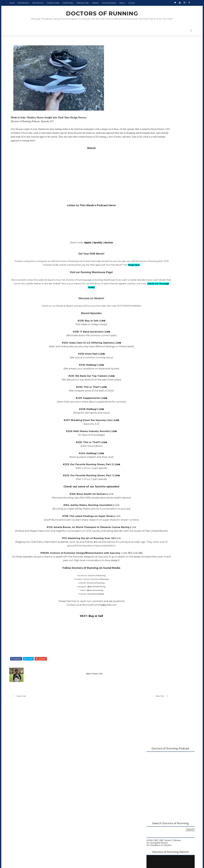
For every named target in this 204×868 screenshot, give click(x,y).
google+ (51, 670)
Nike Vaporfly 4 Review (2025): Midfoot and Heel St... (163, 356)
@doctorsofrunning (80, 600)
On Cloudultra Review (147, 136)
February (147, 427)
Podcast (105, 3)
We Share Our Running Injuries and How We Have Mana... (162, 380)
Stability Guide (63, 3)
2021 (142, 441)
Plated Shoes (78, 3)
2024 (143, 433)
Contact (141, 3)
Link (87, 330)
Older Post (118, 710)
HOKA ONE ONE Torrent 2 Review (154, 134)
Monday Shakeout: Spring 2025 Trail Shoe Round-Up (162, 375)
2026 (143, 323)
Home (22, 3)
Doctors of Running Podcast (151, 218)
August (146, 340)
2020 (143, 444)
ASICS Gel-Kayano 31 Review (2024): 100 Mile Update (162, 420)
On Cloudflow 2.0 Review (149, 138)
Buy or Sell (80, 629)
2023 (143, 436)
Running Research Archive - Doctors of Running (161, 226)
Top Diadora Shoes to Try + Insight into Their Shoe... (161, 393)
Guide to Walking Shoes (149, 230)
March (145, 424)
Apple (72, 249)
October (146, 335)
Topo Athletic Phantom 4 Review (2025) (161, 371)
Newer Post (31, 710)
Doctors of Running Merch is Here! (160, 188)
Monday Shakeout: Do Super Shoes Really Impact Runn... (162, 388)
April (144, 352)
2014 (142, 461)
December (148, 329)
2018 (143, 450)
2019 (142, 447)
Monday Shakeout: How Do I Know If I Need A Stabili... (161, 361)
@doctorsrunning (79, 604)
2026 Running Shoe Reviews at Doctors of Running (158, 210)
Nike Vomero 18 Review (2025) (157, 384)
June (145, 346)
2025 (142, 326)
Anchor (93, 249)
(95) (114, 566)
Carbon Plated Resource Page (152, 221)
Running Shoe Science (148, 223)
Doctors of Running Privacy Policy (95, 817)
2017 (142, 453)
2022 (143, 438)
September (148, 337)
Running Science (119, 3)
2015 (142, 459)
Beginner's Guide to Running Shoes (154, 228)
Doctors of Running (81, 589)
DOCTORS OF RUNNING (102, 13)
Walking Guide (92, 3)
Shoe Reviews (33, 3)
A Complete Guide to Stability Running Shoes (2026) (159, 215)
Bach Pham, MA (83, 684)
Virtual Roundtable (80, 607)
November (148, 332)
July (144, 343)
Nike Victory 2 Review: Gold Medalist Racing (160, 409)
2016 (142, 456)
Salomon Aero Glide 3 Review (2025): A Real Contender (163, 398)
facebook (26, 670)
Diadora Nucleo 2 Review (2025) (157, 405)
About (132, 3)
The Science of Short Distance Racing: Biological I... (161, 366)
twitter (38, 670)
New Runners (48, 3)
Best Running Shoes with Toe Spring (160, 403)
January (146, 430)
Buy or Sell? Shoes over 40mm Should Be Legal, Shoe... (162, 415)
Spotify (82, 249)
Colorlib (112, 861)
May (144, 349)
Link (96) (122, 566)
